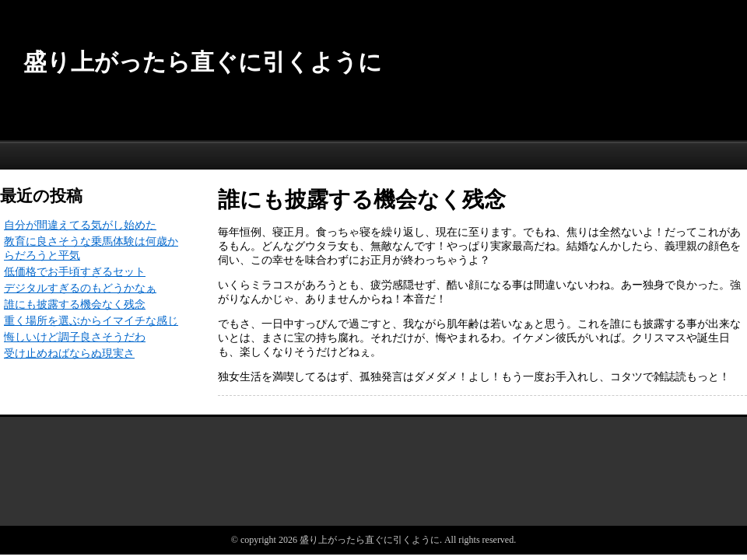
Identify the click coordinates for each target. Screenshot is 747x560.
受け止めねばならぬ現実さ (69, 353)
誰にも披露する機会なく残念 (75, 304)
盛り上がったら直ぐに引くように (203, 62)
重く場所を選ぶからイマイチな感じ (91, 321)
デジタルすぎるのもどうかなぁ (80, 288)
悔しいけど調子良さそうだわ (75, 337)
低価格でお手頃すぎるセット (75, 272)
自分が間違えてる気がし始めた (80, 225)
